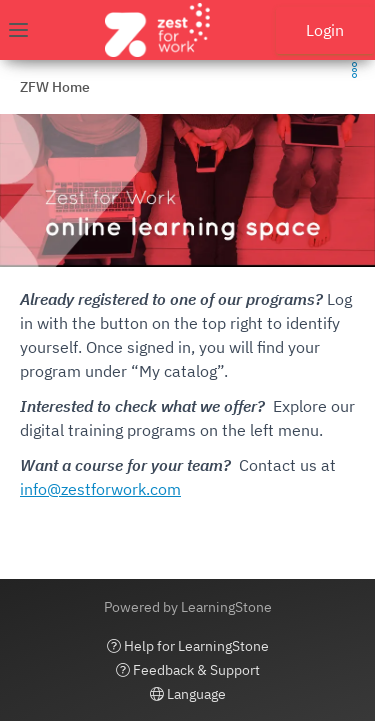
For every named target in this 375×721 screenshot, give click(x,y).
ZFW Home (55, 87)
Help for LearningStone (188, 646)
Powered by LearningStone (188, 607)
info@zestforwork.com (100, 489)
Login (325, 30)
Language (188, 694)
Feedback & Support (188, 670)
